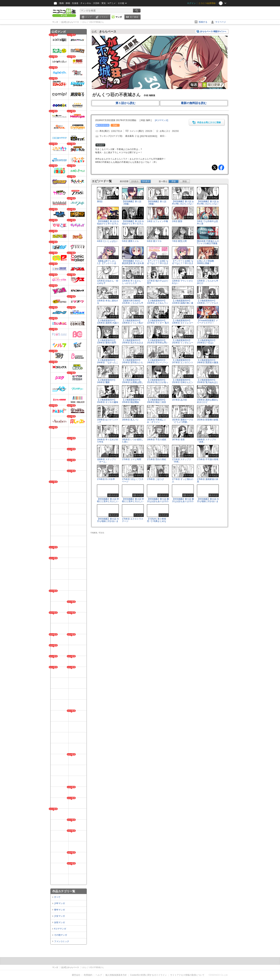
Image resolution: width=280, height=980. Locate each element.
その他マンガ (61, 935)
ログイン (191, 3)
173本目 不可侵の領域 (208, 459)
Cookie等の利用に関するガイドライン (148, 975)
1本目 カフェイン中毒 (157, 221)
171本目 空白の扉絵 (157, 459)
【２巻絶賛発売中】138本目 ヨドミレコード (183, 323)
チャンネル (86, 3)
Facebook (221, 167)
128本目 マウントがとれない (183, 282)
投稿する (203, 22)
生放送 (75, 3)
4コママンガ (60, 929)
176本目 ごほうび (155, 479)
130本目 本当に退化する (108, 302)
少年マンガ (59, 903)
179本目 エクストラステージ (133, 520)
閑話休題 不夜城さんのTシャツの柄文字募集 (208, 242)
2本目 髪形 (177, 221)
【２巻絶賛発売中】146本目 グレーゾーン (158, 361)
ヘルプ (99, 975)
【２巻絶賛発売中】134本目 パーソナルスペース (208, 303)
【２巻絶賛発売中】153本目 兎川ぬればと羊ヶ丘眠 (208, 382)
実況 (104, 3)
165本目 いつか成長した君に (133, 441)
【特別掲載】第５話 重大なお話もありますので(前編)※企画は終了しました (158, 503)
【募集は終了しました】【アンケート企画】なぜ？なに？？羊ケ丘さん (108, 265)
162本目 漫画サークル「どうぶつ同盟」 (183, 421)
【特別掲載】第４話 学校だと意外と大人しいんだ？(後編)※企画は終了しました (133, 503)
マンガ (119, 17)
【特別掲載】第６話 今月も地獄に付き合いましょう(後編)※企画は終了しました (108, 522)
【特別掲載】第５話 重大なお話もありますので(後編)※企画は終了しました (183, 503)
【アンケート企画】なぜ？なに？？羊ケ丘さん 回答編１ (158, 263)
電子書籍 (134, 17)
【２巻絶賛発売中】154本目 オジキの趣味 (108, 401)
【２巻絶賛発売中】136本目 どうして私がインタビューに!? (133, 323)
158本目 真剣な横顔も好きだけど (208, 401)
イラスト (104, 17)
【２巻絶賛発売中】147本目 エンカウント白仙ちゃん (183, 362)
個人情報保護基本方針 (116, 975)
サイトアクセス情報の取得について (187, 975)
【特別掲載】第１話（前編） (132, 203)
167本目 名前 (178, 440)
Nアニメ (112, 3)
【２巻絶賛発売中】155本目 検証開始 (132, 401)
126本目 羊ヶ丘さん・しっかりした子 (133, 282)
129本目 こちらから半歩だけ (208, 282)
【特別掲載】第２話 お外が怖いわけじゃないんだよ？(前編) (183, 204)
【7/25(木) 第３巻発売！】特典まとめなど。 (157, 521)
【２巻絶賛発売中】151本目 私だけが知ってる (158, 382)
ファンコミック (62, 941)
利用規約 (88, 975)
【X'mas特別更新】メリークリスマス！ (207, 322)
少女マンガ (59, 916)
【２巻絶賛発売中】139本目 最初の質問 (107, 341)
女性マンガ (59, 922)
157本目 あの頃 (179, 400)
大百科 (96, 3)
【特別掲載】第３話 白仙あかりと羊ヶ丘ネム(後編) (133, 224)
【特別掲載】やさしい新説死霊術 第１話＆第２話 (133, 263)
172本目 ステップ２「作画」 (182, 461)
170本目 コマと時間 (132, 459)
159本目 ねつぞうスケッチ (108, 421)
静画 (68, 3)
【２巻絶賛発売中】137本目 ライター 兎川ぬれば (158, 323)
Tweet (215, 167)
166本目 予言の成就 (157, 440)
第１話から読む (126, 103)
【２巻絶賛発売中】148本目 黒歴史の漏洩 (208, 361)
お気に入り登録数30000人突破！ (206, 262)
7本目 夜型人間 (179, 241)
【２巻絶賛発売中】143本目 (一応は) (207, 341)
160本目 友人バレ (130, 420)
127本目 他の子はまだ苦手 (158, 282)
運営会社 (76, 975)
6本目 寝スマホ (154, 241)
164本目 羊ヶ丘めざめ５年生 (108, 441)
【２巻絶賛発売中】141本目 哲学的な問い (158, 341)
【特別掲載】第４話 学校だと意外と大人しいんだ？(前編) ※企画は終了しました (108, 503)
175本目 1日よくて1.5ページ (133, 480)
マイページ (221, 22)
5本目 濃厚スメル (130, 241)
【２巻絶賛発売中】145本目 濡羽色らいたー (133, 362)
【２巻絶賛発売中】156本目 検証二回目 (157, 401)
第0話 (100, 201)
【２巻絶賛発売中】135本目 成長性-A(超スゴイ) (108, 323)
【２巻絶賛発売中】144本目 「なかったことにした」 (108, 362)
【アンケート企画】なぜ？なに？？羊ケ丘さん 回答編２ (183, 263)
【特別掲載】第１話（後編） (157, 203)
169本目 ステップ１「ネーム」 (107, 461)
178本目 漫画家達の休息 (208, 480)
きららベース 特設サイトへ (213, 31)
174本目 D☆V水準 (106, 479)
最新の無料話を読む (194, 103)
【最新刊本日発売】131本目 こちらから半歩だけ (133, 303)
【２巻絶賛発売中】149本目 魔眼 (107, 381)
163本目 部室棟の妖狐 (208, 420)
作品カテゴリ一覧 (64, 891)
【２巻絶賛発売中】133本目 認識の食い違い (183, 303)
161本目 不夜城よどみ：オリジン (157, 421)
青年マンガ (59, 910)
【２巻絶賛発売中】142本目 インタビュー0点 (183, 343)
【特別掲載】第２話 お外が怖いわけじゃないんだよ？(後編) (208, 204)
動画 (62, 3)
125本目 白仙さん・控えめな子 (108, 282)
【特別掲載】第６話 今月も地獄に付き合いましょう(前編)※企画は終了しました (208, 503)
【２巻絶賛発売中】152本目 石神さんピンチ (183, 382)
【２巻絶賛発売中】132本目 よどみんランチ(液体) (158, 303)
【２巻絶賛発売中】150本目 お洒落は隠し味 (133, 382)
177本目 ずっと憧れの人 (183, 480)
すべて (57, 897)
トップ (88, 17)
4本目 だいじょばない (107, 241)
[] (162, 120)
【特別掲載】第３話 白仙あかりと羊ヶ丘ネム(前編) (108, 224)
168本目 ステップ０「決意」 (207, 441)
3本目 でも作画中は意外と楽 (207, 222)
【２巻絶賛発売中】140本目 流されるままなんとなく (133, 343)
